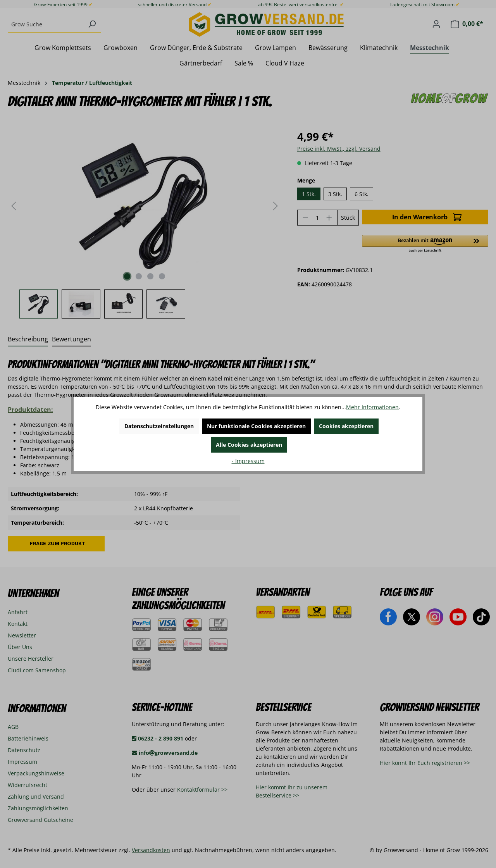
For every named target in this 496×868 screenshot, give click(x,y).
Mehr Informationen (372, 407)
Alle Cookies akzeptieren (249, 445)
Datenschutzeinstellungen (159, 426)
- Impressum (248, 461)
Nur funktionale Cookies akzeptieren (256, 426)
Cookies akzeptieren (346, 426)
